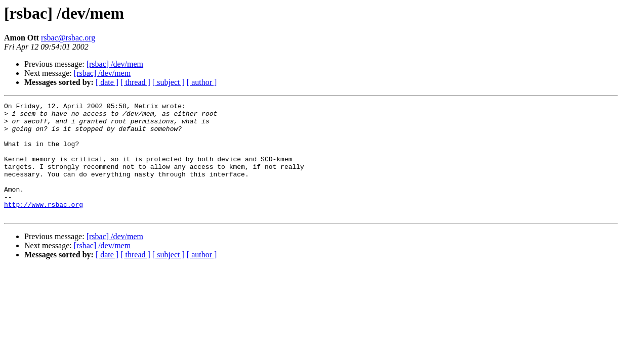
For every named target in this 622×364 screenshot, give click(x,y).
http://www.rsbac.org (44, 225)
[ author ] (202, 82)
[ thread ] (135, 82)
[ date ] (107, 82)
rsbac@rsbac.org (68, 38)
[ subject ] (169, 82)
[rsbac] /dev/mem (115, 64)
